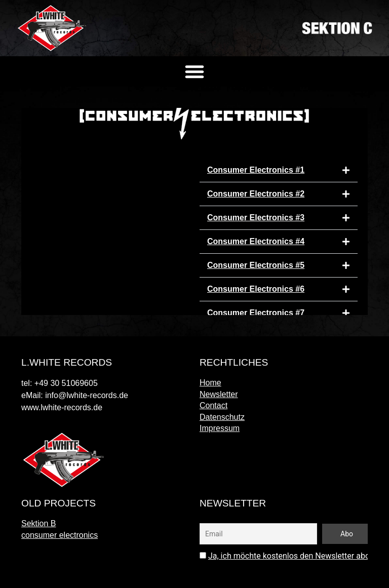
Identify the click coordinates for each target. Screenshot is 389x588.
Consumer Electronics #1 (256, 170)
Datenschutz (222, 417)
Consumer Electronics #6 (256, 289)
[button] (194, 71)
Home (210, 383)
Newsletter (219, 394)
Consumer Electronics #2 (256, 194)
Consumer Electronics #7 (256, 313)
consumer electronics (60, 535)
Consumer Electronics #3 (256, 218)
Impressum (220, 428)
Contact (213, 405)
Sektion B (38, 523)
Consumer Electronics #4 (256, 241)
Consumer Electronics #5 (256, 265)
